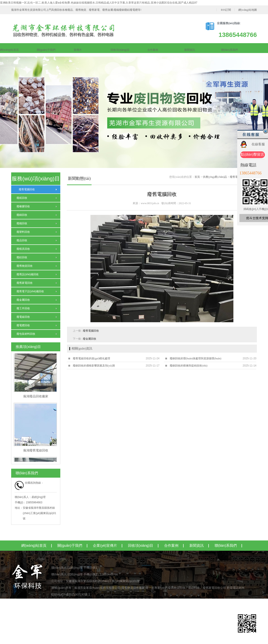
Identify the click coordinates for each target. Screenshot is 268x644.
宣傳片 (78, 50)
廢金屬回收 (23, 300)
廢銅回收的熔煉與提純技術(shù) (189, 366)
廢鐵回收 (22, 223)
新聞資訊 (190, 50)
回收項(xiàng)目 (120, 50)
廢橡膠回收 (23, 206)
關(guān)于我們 (46, 50)
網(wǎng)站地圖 (248, 10)
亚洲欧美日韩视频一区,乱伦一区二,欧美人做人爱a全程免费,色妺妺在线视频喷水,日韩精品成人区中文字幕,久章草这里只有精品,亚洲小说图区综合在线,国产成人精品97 (99, 3)
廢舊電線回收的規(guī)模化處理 (91, 358)
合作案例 (153, 50)
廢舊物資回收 (25, 266)
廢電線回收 (23, 317)
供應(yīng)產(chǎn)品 (215, 177)
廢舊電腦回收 (26, 189)
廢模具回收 (23, 249)
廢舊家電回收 (25, 283)
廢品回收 (22, 240)
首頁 (197, 177)
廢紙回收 (22, 198)
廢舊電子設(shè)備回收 (30, 291)
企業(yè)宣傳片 (105, 545)
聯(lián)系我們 (229, 50)
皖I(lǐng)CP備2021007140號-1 (71, 594)
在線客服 (258, 144)
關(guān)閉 (266, 131)
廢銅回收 (22, 215)
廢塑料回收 (23, 232)
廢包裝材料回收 (26, 334)
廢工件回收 (23, 308)
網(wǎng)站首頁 (9, 50)
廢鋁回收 (22, 257)
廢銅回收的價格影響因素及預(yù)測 (94, 366)
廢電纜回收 (23, 325)
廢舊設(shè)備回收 (28, 274)
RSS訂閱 (226, 10)
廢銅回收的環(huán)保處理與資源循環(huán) (196, 358)
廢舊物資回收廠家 (133, 588)
